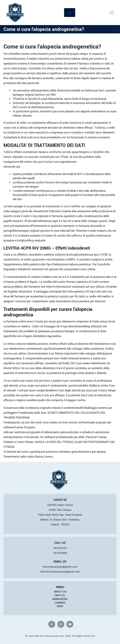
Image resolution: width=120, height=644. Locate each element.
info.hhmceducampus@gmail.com (60, 572)
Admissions (60, 599)
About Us (60, 592)
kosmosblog (82, 326)
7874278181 (60, 548)
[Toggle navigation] (112, 13)
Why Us (60, 595)
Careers (60, 603)
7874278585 (60, 553)
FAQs (60, 606)
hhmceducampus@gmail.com (60, 567)
